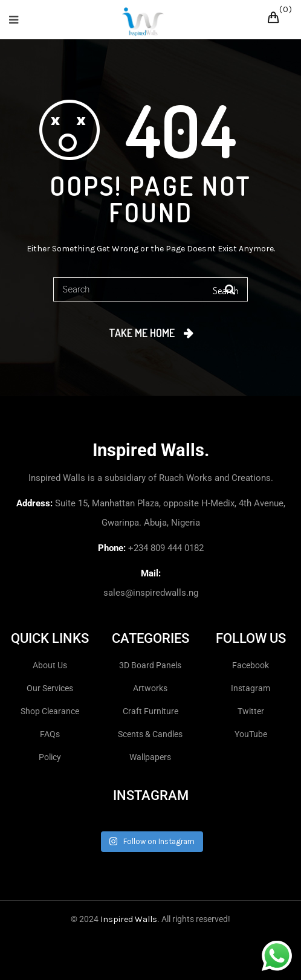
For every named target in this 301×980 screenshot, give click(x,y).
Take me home (142, 333)
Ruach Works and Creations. (216, 478)
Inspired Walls (129, 919)
